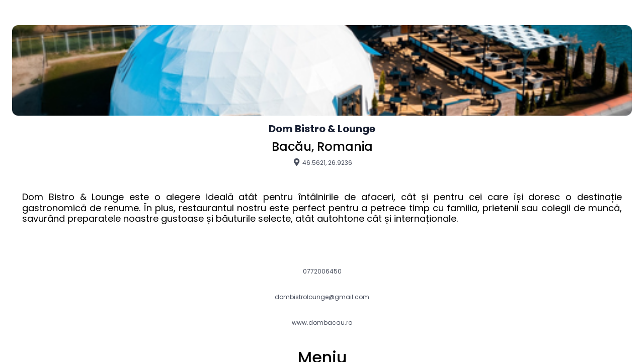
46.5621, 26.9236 (322, 162)
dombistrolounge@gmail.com (322, 297)
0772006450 (322, 271)
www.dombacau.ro (322, 323)
